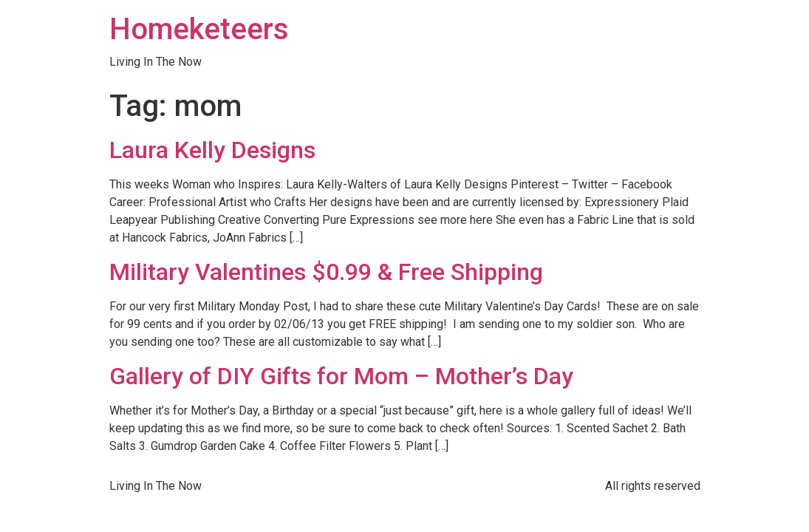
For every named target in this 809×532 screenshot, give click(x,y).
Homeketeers (199, 29)
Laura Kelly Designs (212, 150)
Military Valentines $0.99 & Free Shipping (326, 272)
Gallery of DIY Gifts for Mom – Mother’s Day (341, 376)
